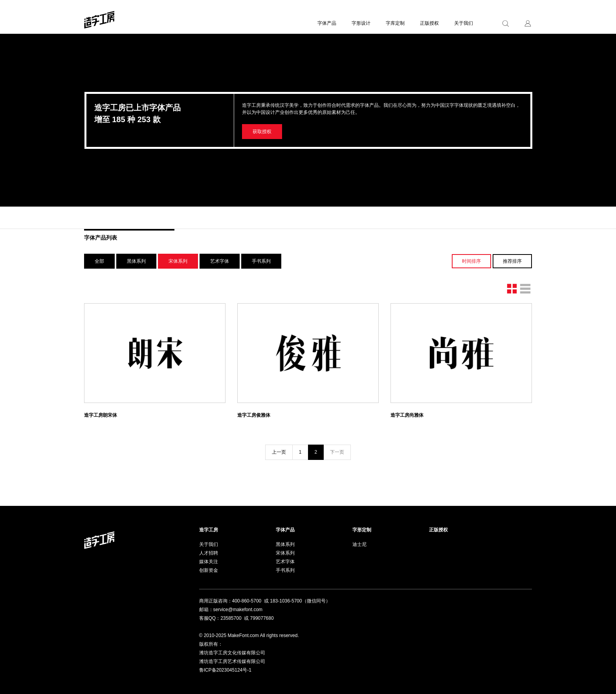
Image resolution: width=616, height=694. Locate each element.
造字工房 (209, 530)
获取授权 (262, 132)
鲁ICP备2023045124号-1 (225, 670)
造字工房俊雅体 (254, 415)
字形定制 (362, 530)
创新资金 (209, 570)
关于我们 (464, 23)
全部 (99, 261)
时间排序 (471, 261)
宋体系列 (178, 261)
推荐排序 (512, 261)
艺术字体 (220, 261)
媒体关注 (209, 562)
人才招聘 (209, 553)
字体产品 (327, 23)
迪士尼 (359, 544)
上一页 (279, 452)
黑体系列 (136, 261)
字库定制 (395, 23)
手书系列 (261, 261)
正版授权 (429, 23)
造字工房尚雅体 (407, 415)
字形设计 (361, 23)
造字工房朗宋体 (101, 415)
